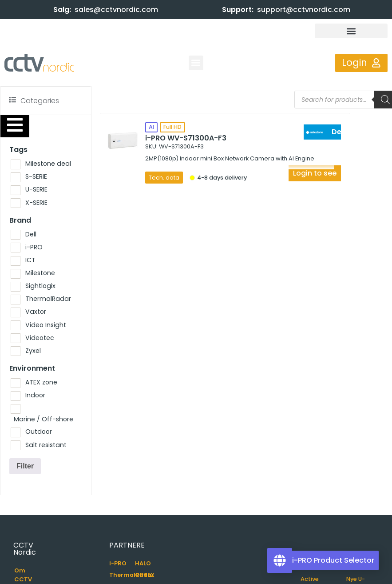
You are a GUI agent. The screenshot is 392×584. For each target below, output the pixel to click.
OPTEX (145, 575)
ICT (30, 260)
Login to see (315, 173)
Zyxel (33, 351)
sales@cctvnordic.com (116, 10)
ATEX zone (41, 382)
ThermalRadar (48, 299)
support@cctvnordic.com (304, 10)
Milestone (40, 273)
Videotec (40, 338)
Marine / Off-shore (44, 419)
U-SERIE (36, 189)
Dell (31, 234)
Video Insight (46, 325)
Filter (25, 466)
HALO (143, 563)
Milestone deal (48, 164)
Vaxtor (36, 312)
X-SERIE (36, 203)
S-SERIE (36, 176)
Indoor (35, 395)
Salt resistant (46, 445)
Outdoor (39, 432)
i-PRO (34, 247)
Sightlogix (40, 286)
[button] (351, 31)
